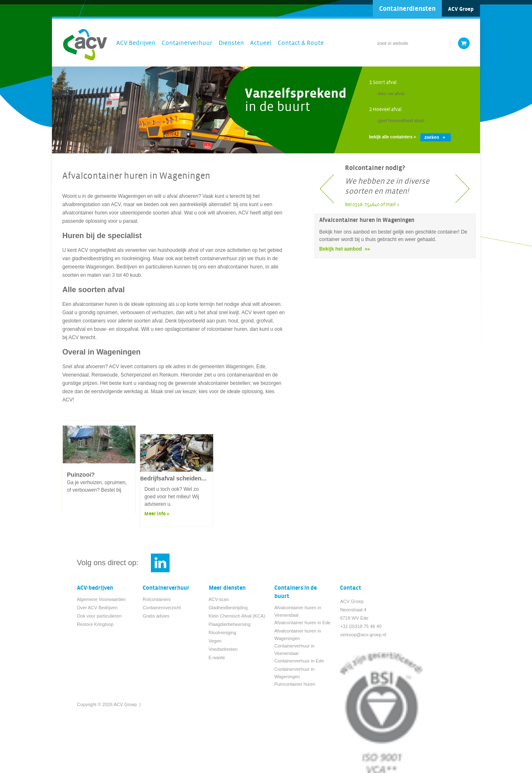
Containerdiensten (407, 9)
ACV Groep (461, 9)
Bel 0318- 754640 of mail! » (372, 205)
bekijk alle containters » (393, 137)
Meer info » (157, 514)
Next (462, 186)
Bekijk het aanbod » (343, 249)
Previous (329, 186)
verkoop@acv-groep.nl (363, 635)
